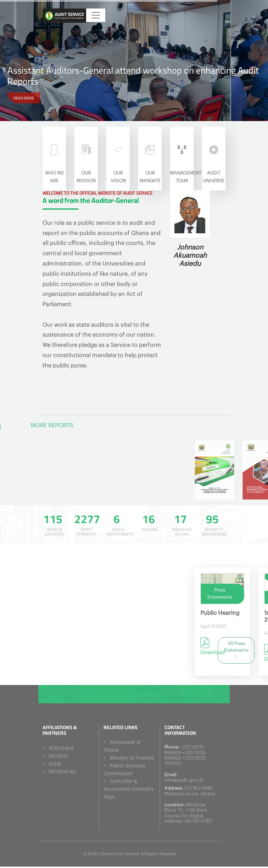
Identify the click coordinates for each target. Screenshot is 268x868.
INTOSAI (58, 754)
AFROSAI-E (61, 746)
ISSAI (55, 762)
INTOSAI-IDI (62, 770)
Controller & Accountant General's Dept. (129, 787)
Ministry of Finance (132, 756)
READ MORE (24, 98)
